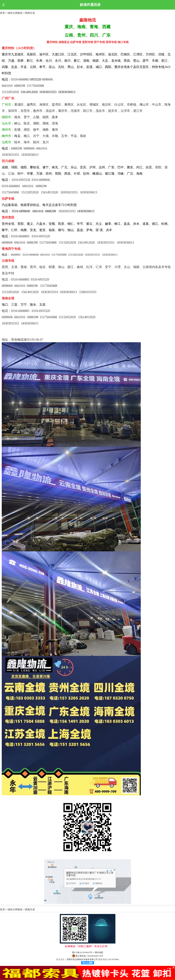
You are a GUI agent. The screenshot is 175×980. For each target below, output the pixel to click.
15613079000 (113, 959)
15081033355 (88, 292)
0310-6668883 (20, 79)
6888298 (20, 86)
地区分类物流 (15, 13)
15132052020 (10, 92)
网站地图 (99, 952)
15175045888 (35, 86)
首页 (2, 13)
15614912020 (87, 317)
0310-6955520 (41, 236)
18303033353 (67, 211)
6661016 (7, 86)
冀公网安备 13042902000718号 (87, 956)
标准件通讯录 (90, 5)
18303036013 (110, 255)
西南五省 (30, 13)
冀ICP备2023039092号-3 (83, 952)
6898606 (47, 79)
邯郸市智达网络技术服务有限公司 (82, 959)
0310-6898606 (41, 180)
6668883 (16, 255)
